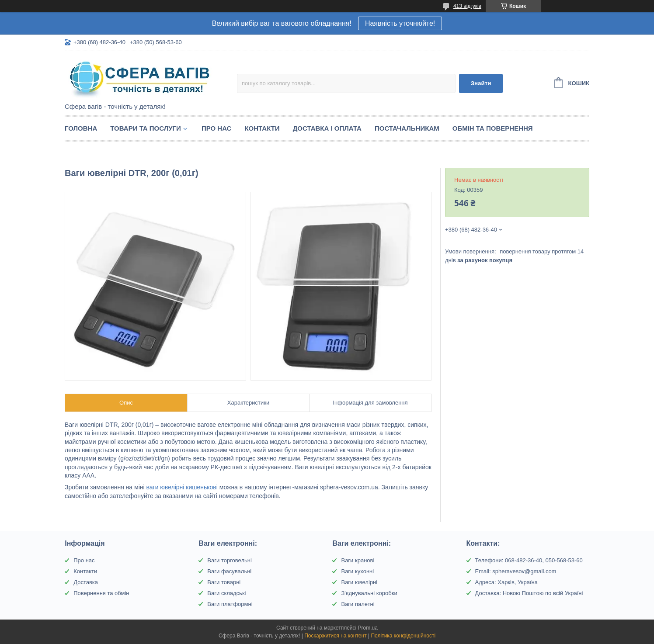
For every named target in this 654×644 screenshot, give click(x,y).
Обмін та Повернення (493, 128)
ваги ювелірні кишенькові (182, 487)
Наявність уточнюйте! (400, 23)
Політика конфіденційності (403, 636)
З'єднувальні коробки (369, 593)
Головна (81, 128)
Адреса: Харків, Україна (506, 582)
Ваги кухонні (357, 571)
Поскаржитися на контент (335, 636)
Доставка (86, 582)
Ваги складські (226, 593)
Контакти (262, 128)
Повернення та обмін (101, 593)
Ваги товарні (224, 582)
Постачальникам (407, 128)
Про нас (217, 128)
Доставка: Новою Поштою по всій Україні (529, 593)
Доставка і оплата (327, 128)
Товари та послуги (146, 128)
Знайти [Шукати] (481, 83)
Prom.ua (368, 628)
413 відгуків (467, 6)
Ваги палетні (358, 604)
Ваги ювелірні (359, 582)
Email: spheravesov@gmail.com (516, 571)
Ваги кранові (358, 560)
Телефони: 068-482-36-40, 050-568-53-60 (529, 560)
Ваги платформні (230, 604)
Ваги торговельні (229, 560)
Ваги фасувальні (229, 571)
